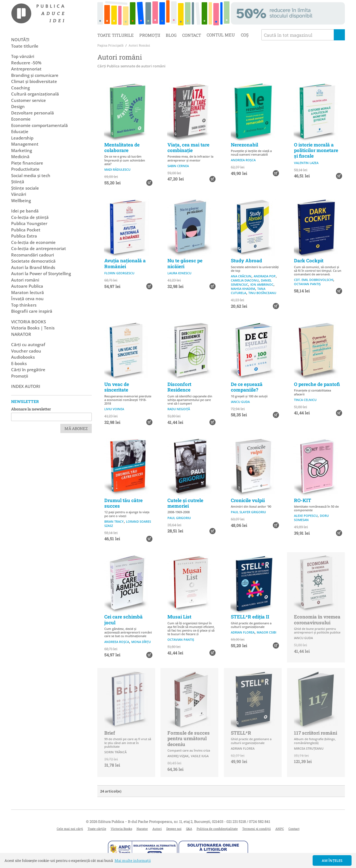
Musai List (179, 617)
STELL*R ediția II (250, 617)
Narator (142, 829)
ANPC (280, 829)
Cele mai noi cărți (70, 829)
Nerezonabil (244, 145)
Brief (110, 733)
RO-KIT (303, 500)
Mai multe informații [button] (133, 860)
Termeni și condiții (257, 829)
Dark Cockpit (309, 261)
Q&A (189, 829)
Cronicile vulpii (248, 500)
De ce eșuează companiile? (247, 387)
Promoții (150, 35)
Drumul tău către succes (123, 503)
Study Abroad (246, 261)
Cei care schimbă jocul (123, 619)
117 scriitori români (316, 733)
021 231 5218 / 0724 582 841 (248, 821)
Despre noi (174, 829)
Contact (192, 35)
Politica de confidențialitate (217, 829)
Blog (171, 35)
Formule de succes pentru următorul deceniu (189, 739)
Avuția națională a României (125, 263)
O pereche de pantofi (317, 384)
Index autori (26, 386)
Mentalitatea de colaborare (122, 147)
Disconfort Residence (179, 387)
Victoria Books (121, 829)
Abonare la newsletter (31, 409)
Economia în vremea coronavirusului (317, 619)
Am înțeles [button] (332, 860)
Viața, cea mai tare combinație (188, 147)
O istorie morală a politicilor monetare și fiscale (316, 150)
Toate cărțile (97, 829)
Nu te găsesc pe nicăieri (185, 263)
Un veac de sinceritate (117, 387)
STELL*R (241, 733)
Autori (157, 829)
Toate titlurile (116, 35)
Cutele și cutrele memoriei (185, 503)
